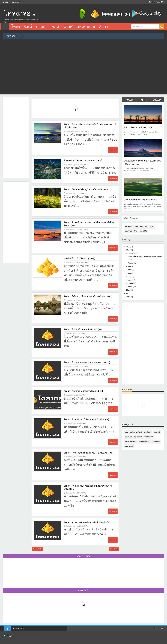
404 (155, 629)
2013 (128, 250)
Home (6, 2)
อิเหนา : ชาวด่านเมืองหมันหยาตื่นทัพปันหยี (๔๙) (87, 522)
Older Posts (114, 549)
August (131, 263)
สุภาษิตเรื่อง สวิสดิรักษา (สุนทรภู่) (79, 258)
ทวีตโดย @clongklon (131, 218)
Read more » (113, 150)
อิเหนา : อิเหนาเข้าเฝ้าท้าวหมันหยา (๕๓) (83, 391)
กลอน (54, 26)
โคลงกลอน (20, 13)
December (132, 253)
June (130, 270)
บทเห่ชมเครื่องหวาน (145, 442)
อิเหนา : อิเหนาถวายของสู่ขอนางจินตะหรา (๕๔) (87, 362)
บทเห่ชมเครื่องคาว (130, 442)
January (131, 287)
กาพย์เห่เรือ (143, 231)
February (132, 283)
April (130, 277)
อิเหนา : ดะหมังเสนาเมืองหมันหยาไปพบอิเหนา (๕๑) (88, 453)
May (130, 273)
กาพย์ (41, 26)
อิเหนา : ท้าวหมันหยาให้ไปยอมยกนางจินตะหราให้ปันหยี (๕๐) (88, 487)
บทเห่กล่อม (86, 26)
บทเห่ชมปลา (138, 437)
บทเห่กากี (157, 432)
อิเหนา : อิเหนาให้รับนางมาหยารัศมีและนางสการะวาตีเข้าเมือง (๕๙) (90, 126)
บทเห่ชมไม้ (157, 442)
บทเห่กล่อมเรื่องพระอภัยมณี (133, 432)
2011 (128, 293)
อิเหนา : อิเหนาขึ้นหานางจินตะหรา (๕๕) (83, 329)
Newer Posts (37, 549)
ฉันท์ (28, 26)
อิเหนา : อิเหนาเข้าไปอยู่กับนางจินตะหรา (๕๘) (86, 189)
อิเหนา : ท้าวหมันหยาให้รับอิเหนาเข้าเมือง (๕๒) (86, 419)
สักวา (104, 26)
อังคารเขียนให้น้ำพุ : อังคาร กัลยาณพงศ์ (83, 160)
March (131, 280)
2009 (128, 297)
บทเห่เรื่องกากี (129, 446)
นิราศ (68, 26)
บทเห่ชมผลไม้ (149, 437)
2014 (128, 247)
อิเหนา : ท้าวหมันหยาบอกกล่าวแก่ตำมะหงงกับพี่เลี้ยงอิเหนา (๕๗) (89, 224)
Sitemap (16, 2)
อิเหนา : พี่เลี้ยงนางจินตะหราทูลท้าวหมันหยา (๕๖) (87, 296)
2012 (128, 290)
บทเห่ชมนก (128, 437)
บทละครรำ (128, 227)
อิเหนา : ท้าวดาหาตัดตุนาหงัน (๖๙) (138, 127)
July (130, 266)
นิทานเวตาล (144, 227)
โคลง (16, 26)
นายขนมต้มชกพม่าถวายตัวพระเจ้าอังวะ (140, 200)
